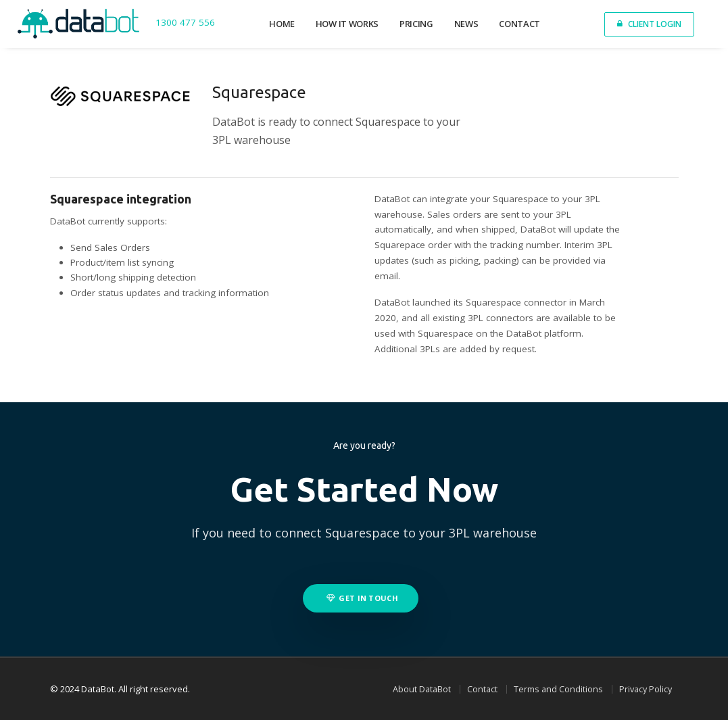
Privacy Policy (646, 689)
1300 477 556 (185, 23)
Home (282, 24)
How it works (347, 24)
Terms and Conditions (558, 689)
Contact (519, 24)
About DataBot (422, 689)
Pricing (416, 24)
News (466, 24)
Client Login (649, 24)
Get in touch (362, 598)
